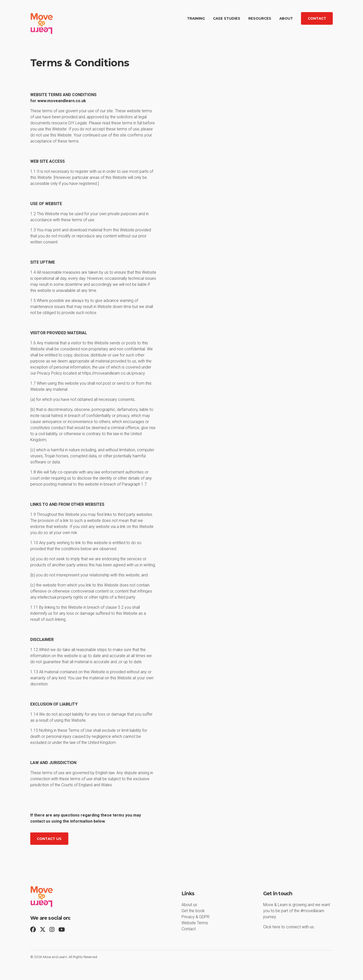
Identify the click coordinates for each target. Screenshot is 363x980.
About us (189, 905)
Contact (317, 18)
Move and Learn (55, 957)
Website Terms (195, 923)
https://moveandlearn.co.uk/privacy (113, 373)
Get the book (193, 911)
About (286, 18)
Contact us (49, 839)
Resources (260, 18)
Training (196, 18)
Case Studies (227, 18)
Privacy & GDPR (195, 917)
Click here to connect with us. (289, 927)
